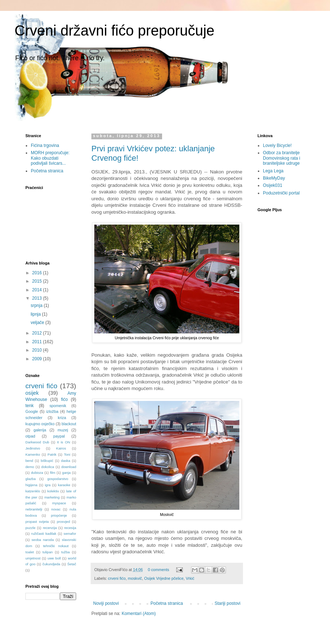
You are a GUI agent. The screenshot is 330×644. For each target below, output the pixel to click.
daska (66, 461)
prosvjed (63, 522)
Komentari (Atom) (139, 614)
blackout (69, 424)
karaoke (64, 485)
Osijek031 (273, 185)
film (53, 473)
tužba (65, 552)
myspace (59, 503)
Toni (67, 454)
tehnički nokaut (56, 546)
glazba (30, 479)
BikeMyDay (274, 178)
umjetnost (33, 558)
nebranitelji (34, 509)
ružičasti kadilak (44, 534)
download (69, 467)
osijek (32, 393)
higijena (31, 485)
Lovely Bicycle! (277, 145)
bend (29, 461)
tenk (30, 406)
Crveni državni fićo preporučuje (114, 30)
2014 (38, 290)
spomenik (58, 406)
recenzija (50, 528)
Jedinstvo (33, 448)
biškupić (47, 461)
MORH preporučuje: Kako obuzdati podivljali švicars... (50, 158)
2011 (38, 342)
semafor (70, 534)
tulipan (48, 552)
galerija (40, 430)
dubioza (37, 473)
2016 (38, 273)
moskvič (135, 578)
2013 (38, 298)
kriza (62, 418)
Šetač (72, 564)
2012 (38, 333)
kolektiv (53, 491)
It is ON (63, 442)
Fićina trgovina (45, 145)
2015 (38, 281)
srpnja (37, 305)
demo (30, 467)
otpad (30, 436)
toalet (30, 552)
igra (48, 485)
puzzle (30, 528)
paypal (59, 436)
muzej (63, 430)
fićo (64, 399)
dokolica (48, 467)
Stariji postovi (228, 603)
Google (32, 411)
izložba (52, 411)
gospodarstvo (58, 479)
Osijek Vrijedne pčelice (164, 578)
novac (56, 509)
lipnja (36, 314)
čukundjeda (51, 564)
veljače (38, 323)
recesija (70, 528)
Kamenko (33, 454)
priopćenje (59, 515)
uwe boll (54, 558)
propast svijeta (37, 522)
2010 (38, 350)
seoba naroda (43, 540)
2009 (38, 359)
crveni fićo (117, 578)
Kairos (61, 448)
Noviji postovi (106, 603)
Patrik (52, 454)
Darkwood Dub (37, 442)
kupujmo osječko (40, 424)
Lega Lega (273, 171)
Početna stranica (167, 603)
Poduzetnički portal (281, 193)
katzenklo (33, 491)
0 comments (159, 570)
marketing (52, 497)
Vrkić (190, 578)
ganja (66, 473)
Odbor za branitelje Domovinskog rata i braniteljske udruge (282, 158)
